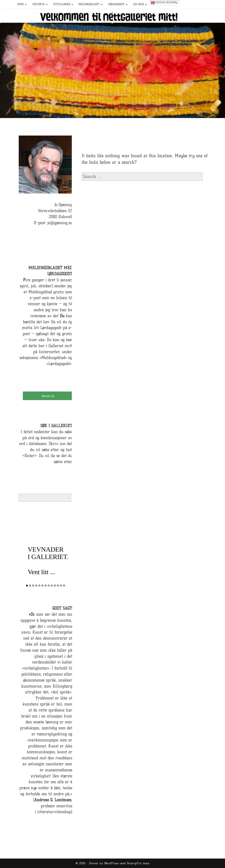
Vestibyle (38, 4)
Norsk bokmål (164, 3)
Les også (138, 4)
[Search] (75, 495)
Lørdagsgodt (116, 4)
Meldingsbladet (89, 4)
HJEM (20, 4)
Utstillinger (62, 4)
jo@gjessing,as (60, 223)
